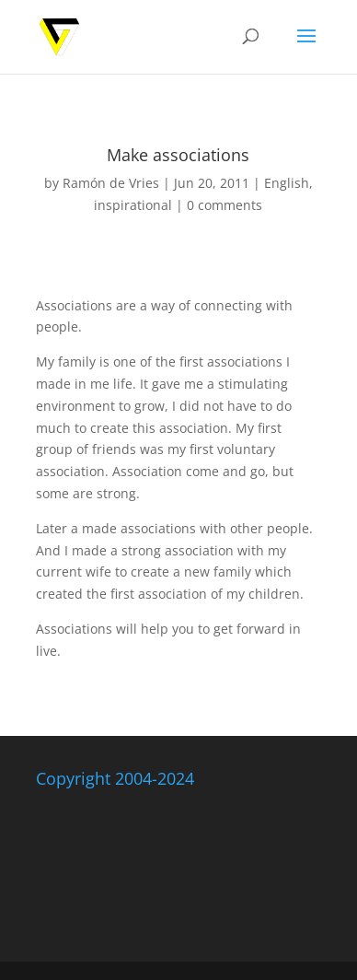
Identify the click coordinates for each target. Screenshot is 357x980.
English (287, 183)
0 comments (225, 205)
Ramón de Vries (111, 183)
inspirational (133, 205)
